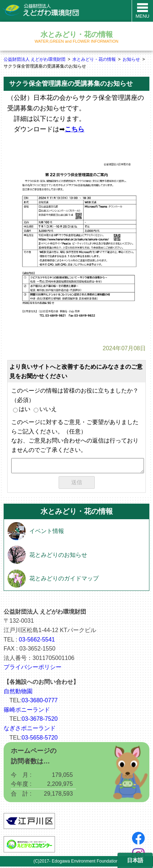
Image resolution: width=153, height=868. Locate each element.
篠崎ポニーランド (27, 711)
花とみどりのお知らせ (58, 556)
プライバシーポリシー (33, 668)
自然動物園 (18, 693)
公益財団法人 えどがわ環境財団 (35, 59)
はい (22, 409)
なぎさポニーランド (30, 730)
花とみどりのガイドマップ (64, 580)
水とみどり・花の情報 (94, 59)
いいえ (45, 409)
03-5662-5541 (37, 641)
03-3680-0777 (40, 702)
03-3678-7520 (40, 720)
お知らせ (131, 59)
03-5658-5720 (40, 739)
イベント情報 (47, 532)
